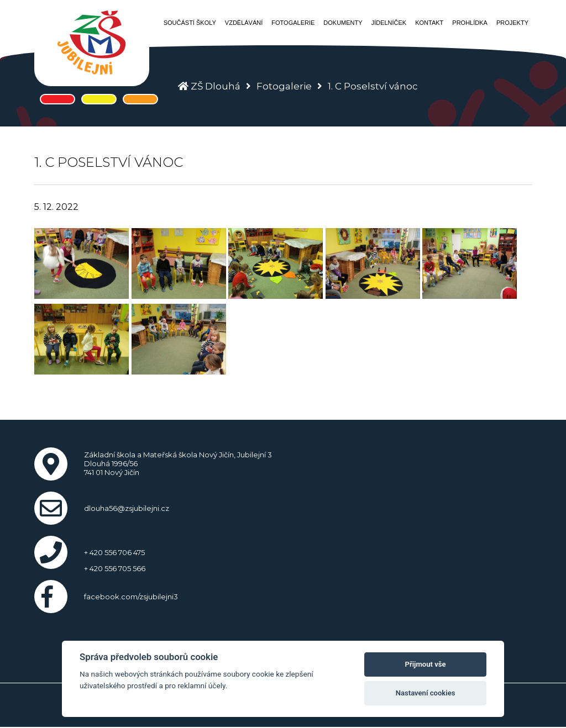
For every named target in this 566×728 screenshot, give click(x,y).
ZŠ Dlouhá (216, 86)
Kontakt (429, 23)
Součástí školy (190, 23)
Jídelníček (389, 23)
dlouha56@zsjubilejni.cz (127, 508)
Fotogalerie (293, 23)
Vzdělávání (244, 23)
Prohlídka (470, 23)
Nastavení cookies (426, 693)
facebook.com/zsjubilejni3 (131, 597)
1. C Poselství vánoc (373, 86)
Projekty (512, 23)
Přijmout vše (426, 664)
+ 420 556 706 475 (114, 552)
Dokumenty (343, 23)
